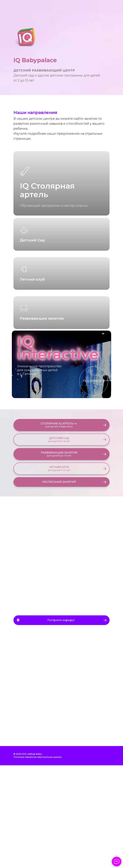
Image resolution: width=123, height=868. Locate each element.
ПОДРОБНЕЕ (94, 484)
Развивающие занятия (42, 421)
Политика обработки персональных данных (38, 860)
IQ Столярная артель (47, 190)
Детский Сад (32, 274)
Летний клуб (32, 348)
